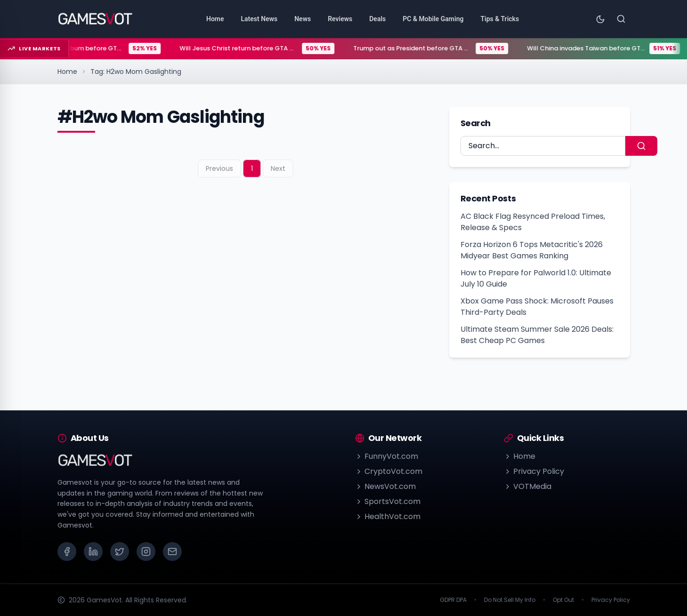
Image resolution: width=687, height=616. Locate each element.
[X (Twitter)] (120, 552)
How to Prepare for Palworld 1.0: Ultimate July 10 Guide (536, 278)
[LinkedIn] (93, 552)
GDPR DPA (453, 600)
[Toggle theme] (600, 19)
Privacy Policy (534, 471)
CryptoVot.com (389, 471)
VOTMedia (528, 486)
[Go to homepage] (95, 19)
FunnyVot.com (387, 456)
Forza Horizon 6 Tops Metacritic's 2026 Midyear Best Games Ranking (532, 250)
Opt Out (563, 600)
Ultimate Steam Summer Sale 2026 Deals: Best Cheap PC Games (537, 335)
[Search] (621, 19)
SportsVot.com (388, 501)
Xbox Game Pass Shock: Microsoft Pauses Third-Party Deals (537, 307)
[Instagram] (146, 552)
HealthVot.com (388, 516)
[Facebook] (67, 552)
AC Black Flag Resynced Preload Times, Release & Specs (533, 222)
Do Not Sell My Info (510, 600)
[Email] (172, 552)
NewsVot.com (385, 486)
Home (67, 72)
